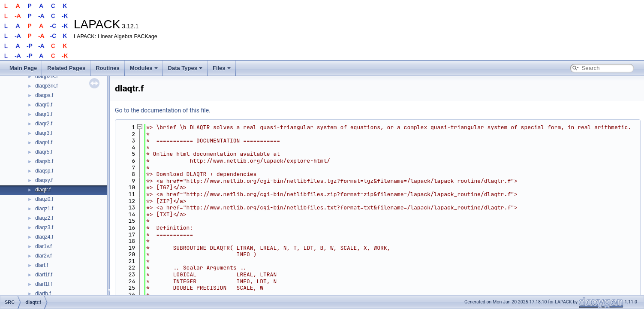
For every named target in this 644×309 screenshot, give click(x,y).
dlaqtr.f (43, 190)
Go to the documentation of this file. (163, 110)
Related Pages (66, 68)
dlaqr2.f (44, 124)
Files (222, 68)
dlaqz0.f (44, 199)
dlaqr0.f (44, 105)
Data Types (185, 68)
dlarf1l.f (44, 284)
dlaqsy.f (44, 180)
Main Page (23, 68)
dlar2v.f (43, 256)
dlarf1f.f (44, 275)
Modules (144, 68)
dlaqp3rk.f (47, 86)
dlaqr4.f (44, 142)
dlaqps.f (44, 95)
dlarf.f (42, 265)
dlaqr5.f (44, 152)
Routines (108, 68)
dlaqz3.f (44, 227)
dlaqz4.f (44, 237)
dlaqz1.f (44, 209)
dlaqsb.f (44, 161)
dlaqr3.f (44, 133)
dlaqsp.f (44, 171)
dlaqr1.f (44, 114)
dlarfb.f (43, 294)
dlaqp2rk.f (47, 76)
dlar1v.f (43, 246)
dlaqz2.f (44, 218)
